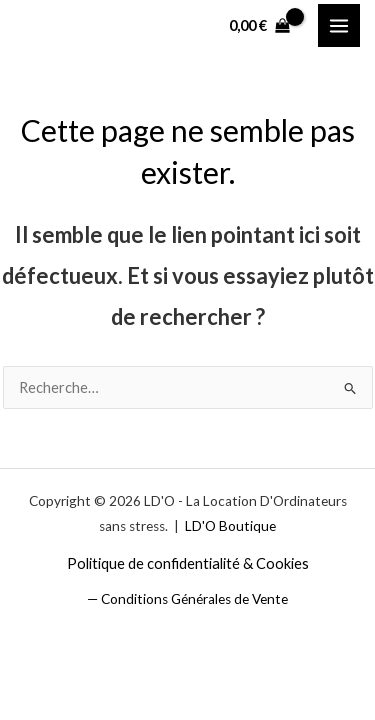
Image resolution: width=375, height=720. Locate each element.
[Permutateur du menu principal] (339, 25)
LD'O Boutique (230, 526)
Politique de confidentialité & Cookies (188, 563)
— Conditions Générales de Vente (187, 599)
